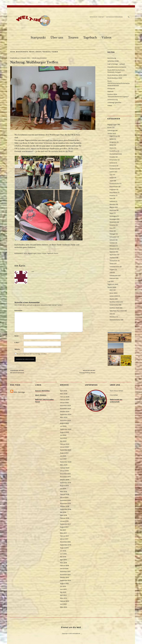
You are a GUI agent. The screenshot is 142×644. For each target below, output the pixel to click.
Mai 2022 (63, 441)
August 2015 (64, 583)
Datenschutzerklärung (114, 17)
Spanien (112, 252)
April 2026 (63, 391)
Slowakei (113, 246)
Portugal (113, 234)
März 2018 (64, 515)
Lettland (112, 201)
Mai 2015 (63, 592)
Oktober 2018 (65, 506)
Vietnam (112, 278)
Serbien (112, 243)
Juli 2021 (63, 456)
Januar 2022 (64, 447)
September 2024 (66, 415)
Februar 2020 (65, 468)
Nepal (112, 213)
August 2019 (64, 486)
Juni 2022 (63, 438)
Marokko (113, 204)
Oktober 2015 (64, 577)
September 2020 (66, 462)
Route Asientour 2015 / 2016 (117, 75)
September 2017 (65, 524)
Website (17, 349)
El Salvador (113, 160)
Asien (13, 52)
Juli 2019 (63, 489)
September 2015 (66, 580)
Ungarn (112, 270)
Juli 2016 (63, 551)
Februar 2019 (64, 494)
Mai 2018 (63, 512)
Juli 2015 (63, 586)
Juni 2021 (63, 459)
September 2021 (66, 450)
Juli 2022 (63, 435)
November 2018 (65, 503)
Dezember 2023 (65, 420)
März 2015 (63, 598)
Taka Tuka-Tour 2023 (117, 311)
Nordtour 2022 (115, 302)
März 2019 (63, 492)
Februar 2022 (65, 444)
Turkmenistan (114, 267)
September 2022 (66, 429)
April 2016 (63, 560)
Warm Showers (41, 395)
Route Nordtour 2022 (115, 78)
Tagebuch (90, 38)
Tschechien (113, 261)
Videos (107, 38)
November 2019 (65, 477)
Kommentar (18, 310)
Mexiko (112, 207)
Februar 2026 (65, 397)
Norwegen (113, 219)
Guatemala (113, 169)
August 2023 (64, 423)
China (112, 148)
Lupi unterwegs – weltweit (116, 64)
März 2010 (64, 607)
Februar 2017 (64, 536)
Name (17, 336)
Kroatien (113, 195)
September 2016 (66, 545)
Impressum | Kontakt (97, 17)
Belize (112, 139)
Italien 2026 (114, 296)
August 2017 (64, 527)
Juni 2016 (63, 554)
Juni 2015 (63, 589)
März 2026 (64, 394)
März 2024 (64, 417)
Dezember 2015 (65, 572)
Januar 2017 (64, 539)
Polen (112, 231)
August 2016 (64, 548)
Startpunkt (38, 38)
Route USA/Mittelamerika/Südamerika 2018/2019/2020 (119, 83)
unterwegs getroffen (114, 103)
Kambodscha (114, 184)
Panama (112, 225)
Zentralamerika (115, 320)
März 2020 (64, 465)
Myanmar (113, 210)
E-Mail (17, 343)
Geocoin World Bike (42, 391)
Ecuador (112, 157)
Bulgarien (113, 142)
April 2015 (63, 595)
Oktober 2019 (64, 480)
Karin (22, 266)
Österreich (113, 222)
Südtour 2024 (114, 308)
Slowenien (113, 249)
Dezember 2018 (65, 500)
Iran (111, 175)
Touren (73, 38)
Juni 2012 (63, 604)
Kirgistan (113, 190)
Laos (111, 198)
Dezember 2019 (65, 474)
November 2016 (65, 542)
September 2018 (66, 509)
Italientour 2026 (113, 61)
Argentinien (114, 136)
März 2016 (63, 563)
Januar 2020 (64, 471)
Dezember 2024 (65, 406)
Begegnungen (22, 52)
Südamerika (114, 305)
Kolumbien (113, 192)
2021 (111, 290)
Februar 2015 (64, 601)
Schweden (113, 237)
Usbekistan (114, 276)
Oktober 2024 (65, 412)
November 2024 (65, 409)
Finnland (113, 166)
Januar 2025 (64, 403)
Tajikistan (113, 255)
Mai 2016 (63, 557)
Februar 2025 (65, 400)
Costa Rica (113, 151)
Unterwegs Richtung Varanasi (87, 372)
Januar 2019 (64, 497)
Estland (112, 163)
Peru (111, 228)
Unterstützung (113, 100)
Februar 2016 (64, 566)
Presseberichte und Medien (117, 67)
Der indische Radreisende (17, 372)
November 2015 (65, 575)
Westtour (113, 317)
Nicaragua (113, 216)
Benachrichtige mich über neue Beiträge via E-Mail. (32, 354)
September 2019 (66, 483)
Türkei (112, 264)
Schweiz (112, 240)
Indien (32, 52)
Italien (112, 178)
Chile (111, 145)
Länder (38, 52)
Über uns (57, 38)
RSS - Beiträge (19, 392)
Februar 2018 (65, 518)
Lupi (109, 281)
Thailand (113, 258)
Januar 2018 (64, 521)
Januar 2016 (64, 569)
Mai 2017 (63, 530)
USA (111, 273)
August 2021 (64, 453)
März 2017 (63, 533)
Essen (110, 128)
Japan (112, 181)
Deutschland (114, 154)
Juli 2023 (63, 426)
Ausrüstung (112, 58)
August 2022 (64, 432)
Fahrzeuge (111, 131)
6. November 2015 (25, 58)
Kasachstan (114, 187)
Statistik (110, 91)
